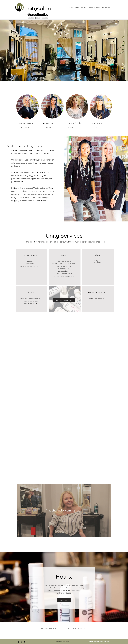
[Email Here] (64, 600)
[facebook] (19, 642)
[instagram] (22, 642)
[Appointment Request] (64, 300)
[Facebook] (105, 642)
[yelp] (25, 642)
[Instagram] (108, 642)
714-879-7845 (76, 590)
